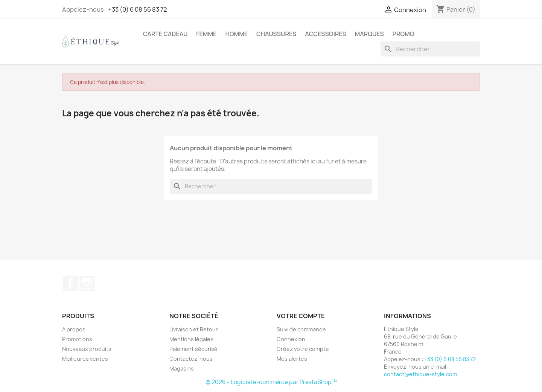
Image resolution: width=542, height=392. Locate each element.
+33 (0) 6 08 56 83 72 (138, 9)
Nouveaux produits (87, 349)
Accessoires (325, 34)
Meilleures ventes (85, 359)
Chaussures (276, 34)
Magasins (182, 368)
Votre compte (301, 316)
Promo (403, 34)
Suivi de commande (301, 329)
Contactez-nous (191, 359)
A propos (74, 329)
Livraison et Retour (194, 329)
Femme (206, 34)
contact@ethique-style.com (420, 374)
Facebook (70, 284)
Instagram (87, 284)
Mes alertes (292, 359)
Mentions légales (191, 339)
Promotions (77, 339)
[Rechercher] (430, 49)
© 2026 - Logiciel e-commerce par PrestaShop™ (271, 382)
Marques (369, 34)
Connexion (291, 339)
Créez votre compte (303, 349)
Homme (236, 34)
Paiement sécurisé (193, 349)
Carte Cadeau (165, 34)
